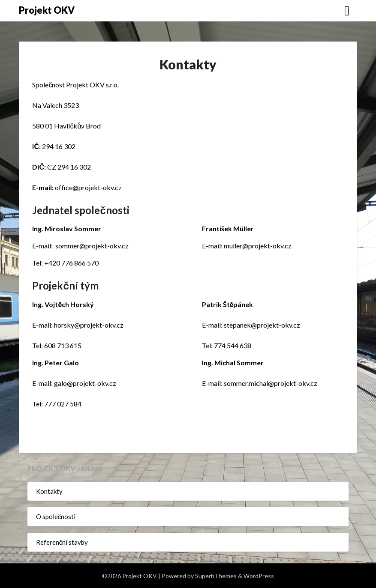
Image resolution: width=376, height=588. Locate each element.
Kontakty (49, 491)
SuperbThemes (216, 576)
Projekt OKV (47, 10)
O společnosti (56, 516)
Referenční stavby (62, 542)
